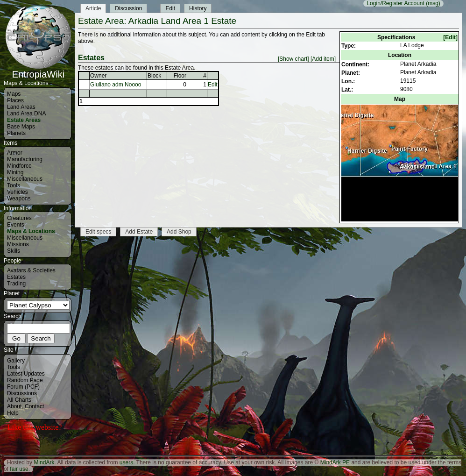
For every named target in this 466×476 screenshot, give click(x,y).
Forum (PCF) (23, 387)
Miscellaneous (25, 179)
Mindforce (19, 166)
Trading (16, 284)
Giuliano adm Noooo (116, 85)
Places (15, 100)
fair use (19, 469)
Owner (98, 76)
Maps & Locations (31, 231)
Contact (34, 406)
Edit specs (98, 232)
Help (13, 413)
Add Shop (179, 232)
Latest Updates (26, 374)
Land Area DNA (26, 114)
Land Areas (21, 107)
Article (93, 8)
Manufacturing (25, 159)
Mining (15, 172)
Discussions (22, 393)
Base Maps (21, 127)
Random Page (25, 380)
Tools (14, 185)
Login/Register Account (395, 3)
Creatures (19, 218)
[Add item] (323, 59)
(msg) (433, 3)
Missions (18, 244)
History (198, 8)
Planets (16, 133)
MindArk (44, 462)
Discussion (128, 8)
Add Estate (139, 232)
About (14, 406)
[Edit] (450, 37)
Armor (15, 153)
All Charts (19, 400)
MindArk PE (335, 462)
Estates (16, 277)
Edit (170, 8)
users (126, 462)
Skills (14, 251)
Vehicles (18, 192)
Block (154, 76)
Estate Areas (24, 120)
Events (16, 225)
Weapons (19, 199)
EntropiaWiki (38, 70)
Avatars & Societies (31, 270)
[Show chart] (293, 59)
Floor (180, 76)
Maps (14, 94)
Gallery (16, 361)
